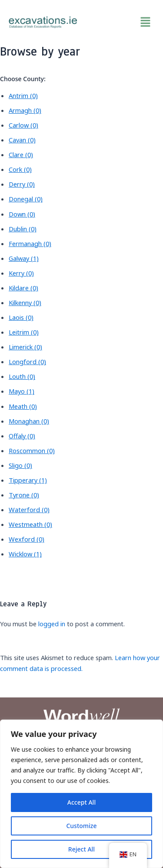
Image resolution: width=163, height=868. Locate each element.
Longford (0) (27, 362)
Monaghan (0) (29, 421)
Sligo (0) (20, 465)
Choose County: (23, 79)
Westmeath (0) (30, 524)
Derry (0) (22, 184)
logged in (52, 624)
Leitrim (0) (24, 332)
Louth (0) (22, 376)
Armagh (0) (25, 110)
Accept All (81, 802)
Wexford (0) (27, 539)
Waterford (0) (29, 510)
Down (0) (22, 214)
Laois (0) (21, 317)
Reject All (81, 849)
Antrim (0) (23, 95)
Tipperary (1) (28, 480)
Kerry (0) (21, 273)
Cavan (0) (22, 140)
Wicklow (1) (25, 554)
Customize (81, 826)
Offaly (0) (22, 436)
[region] (81, 794)
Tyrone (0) (24, 495)
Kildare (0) (23, 288)
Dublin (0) (23, 229)
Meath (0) (23, 406)
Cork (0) (20, 169)
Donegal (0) (26, 199)
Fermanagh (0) (30, 243)
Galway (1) (24, 258)
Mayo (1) (22, 391)
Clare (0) (21, 155)
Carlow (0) (23, 125)
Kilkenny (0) (25, 302)
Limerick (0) (25, 347)
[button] (120, 22)
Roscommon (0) (32, 450)
